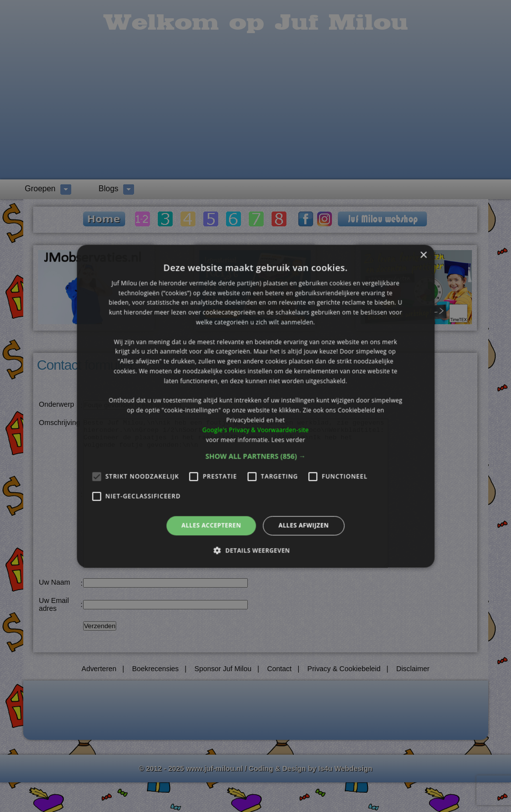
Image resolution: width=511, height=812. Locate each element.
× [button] (423, 255)
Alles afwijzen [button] (304, 526)
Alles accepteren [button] (211, 526)
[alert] (255, 406)
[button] (255, 457)
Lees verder (288, 440)
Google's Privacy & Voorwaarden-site (255, 430)
